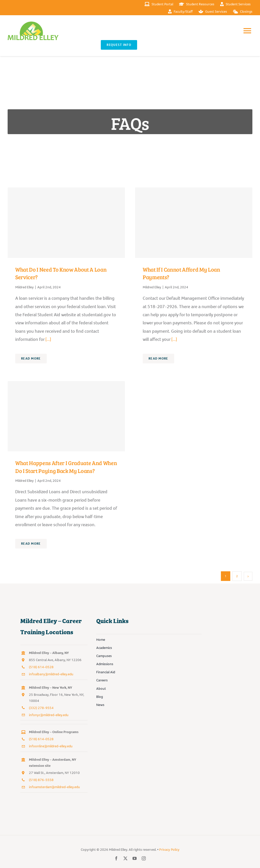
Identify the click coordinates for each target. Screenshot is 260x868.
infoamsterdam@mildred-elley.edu (54, 787)
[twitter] (125, 858)
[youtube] (135, 858)
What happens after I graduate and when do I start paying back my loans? (66, 467)
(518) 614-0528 (41, 667)
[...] (48, 339)
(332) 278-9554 (41, 708)
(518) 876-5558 (41, 780)
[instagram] (144, 858)
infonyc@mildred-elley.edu (49, 715)
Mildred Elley (25, 287)
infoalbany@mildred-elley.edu (51, 674)
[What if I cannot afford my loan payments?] (194, 223)
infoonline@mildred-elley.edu (51, 746)
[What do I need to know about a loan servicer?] (66, 223)
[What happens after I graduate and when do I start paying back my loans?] (66, 416)
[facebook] (116, 858)
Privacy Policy (169, 850)
